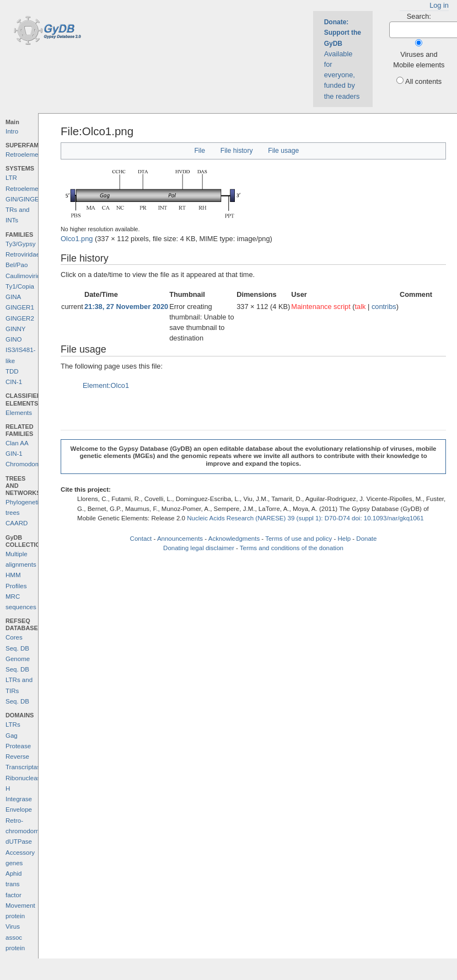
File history (237, 151)
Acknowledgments (234, 539)
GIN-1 (14, 454)
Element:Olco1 (106, 385)
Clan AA (17, 443)
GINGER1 (20, 307)
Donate (366, 539)
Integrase (19, 799)
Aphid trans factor (14, 884)
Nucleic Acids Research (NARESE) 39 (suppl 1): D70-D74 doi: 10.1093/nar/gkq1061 (305, 518)
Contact (141, 539)
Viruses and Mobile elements (419, 60)
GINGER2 (20, 318)
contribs (384, 307)
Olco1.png (77, 239)
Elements (19, 413)
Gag (12, 736)
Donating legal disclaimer (199, 548)
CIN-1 (14, 382)
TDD (12, 371)
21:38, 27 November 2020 (126, 307)
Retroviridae (23, 254)
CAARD (17, 523)
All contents (423, 81)
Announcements (180, 539)
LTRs (13, 725)
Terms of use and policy (299, 539)
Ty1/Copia (20, 286)
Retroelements (26, 155)
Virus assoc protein (15, 937)
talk (361, 307)
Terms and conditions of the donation (292, 548)
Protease (18, 746)
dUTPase (19, 841)
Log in (439, 5)
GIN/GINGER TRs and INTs (25, 210)
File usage (283, 151)
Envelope (19, 809)
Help (344, 539)
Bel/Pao (17, 265)
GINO (14, 339)
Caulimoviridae (26, 276)
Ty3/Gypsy (20, 244)
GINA (13, 297)
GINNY (15, 329)
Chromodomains (29, 464)
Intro (12, 131)
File (200, 151)
